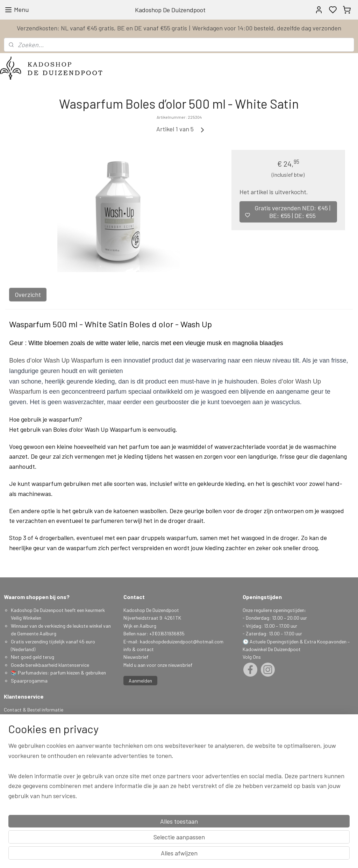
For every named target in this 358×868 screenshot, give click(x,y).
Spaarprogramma (23, 725)
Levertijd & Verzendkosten (32, 717)
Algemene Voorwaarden (29, 733)
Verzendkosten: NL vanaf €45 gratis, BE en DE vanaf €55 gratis (102, 28)
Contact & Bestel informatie (34, 710)
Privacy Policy (19, 741)
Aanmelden (140, 681)
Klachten (13, 749)
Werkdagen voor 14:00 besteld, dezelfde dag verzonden (267, 28)
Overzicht (28, 294)
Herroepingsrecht (22, 756)
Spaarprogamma (30, 681)
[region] (133, 829)
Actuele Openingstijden (274, 641)
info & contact (139, 649)
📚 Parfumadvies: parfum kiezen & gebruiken (58, 673)
